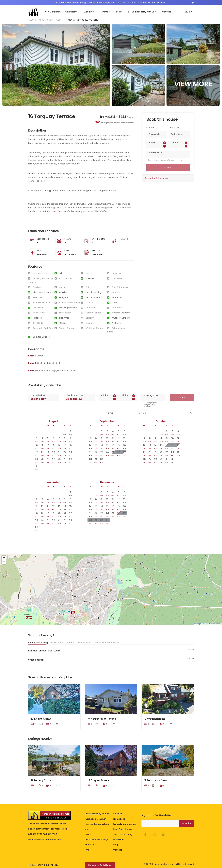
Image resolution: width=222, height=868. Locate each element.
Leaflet (197, 624)
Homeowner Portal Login (100, 860)
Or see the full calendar (157, 178)
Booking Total (155, 153)
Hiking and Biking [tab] (38, 643)
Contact (166, 12)
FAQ (87, 845)
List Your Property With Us (142, 12)
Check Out (174, 128)
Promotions (119, 814)
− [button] (4, 562)
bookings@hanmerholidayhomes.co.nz (48, 824)
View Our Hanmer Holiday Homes (62, 12)
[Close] (193, 3)
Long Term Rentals (123, 824)
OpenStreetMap (207, 624)
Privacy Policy (51, 860)
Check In (151, 128)
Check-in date (38, 395)
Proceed (168, 167)
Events (105, 12)
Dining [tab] (71, 643)
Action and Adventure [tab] (106, 643)
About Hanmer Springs (96, 835)
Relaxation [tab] (84, 643)
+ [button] (4, 558)
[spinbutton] (157, 146)
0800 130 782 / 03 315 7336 (43, 829)
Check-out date (74, 395)
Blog (115, 840)
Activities (118, 809)
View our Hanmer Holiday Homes (44, 20)
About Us (89, 12)
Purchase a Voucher (95, 814)
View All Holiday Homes (97, 809)
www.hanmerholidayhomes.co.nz (45, 835)
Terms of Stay (35, 860)
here (54, 211)
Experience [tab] (57, 643)
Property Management (125, 819)
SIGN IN (189, 12)
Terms (119, 12)
